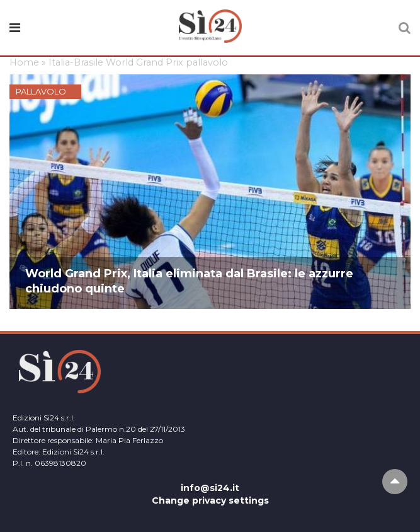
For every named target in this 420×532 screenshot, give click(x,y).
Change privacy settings (210, 500)
